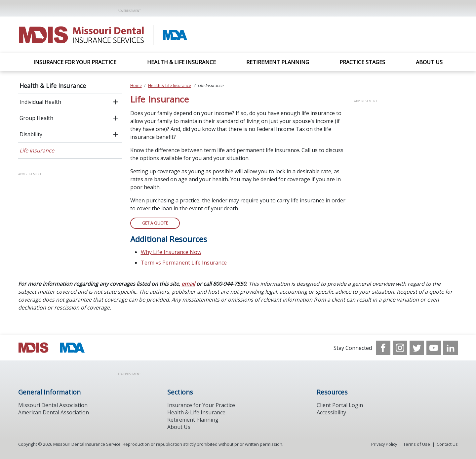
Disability (31, 134)
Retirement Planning (278, 62)
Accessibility (331, 412)
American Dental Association (54, 412)
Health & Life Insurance (181, 62)
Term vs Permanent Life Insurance (184, 263)
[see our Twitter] (417, 348)
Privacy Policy (384, 444)
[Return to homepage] (104, 35)
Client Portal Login (340, 405)
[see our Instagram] (400, 348)
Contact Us (447, 444)
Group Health (36, 118)
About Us (429, 62)
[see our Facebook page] (383, 348)
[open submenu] (116, 102)
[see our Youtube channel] (434, 348)
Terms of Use (417, 444)
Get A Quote (155, 223)
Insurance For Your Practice (75, 62)
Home (136, 85)
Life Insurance (37, 150)
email (188, 284)
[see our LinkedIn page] (451, 348)
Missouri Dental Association (53, 405)
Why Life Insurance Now (171, 252)
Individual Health (40, 102)
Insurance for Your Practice (201, 405)
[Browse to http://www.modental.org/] (52, 348)
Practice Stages (362, 62)
